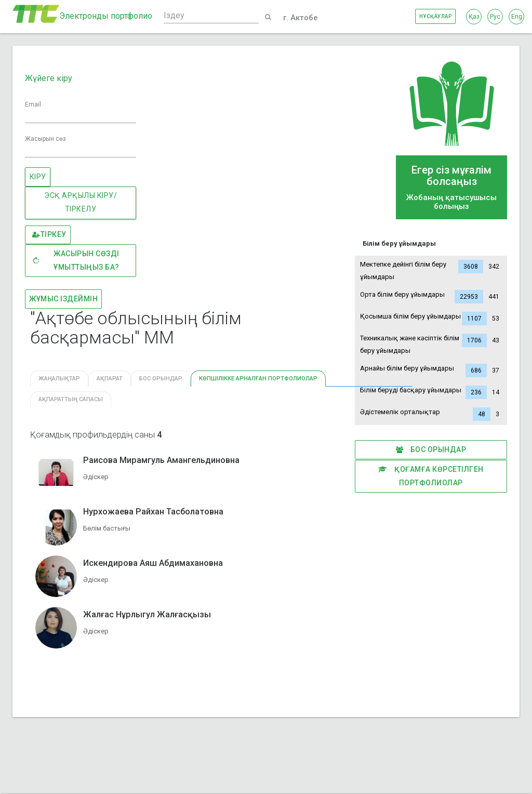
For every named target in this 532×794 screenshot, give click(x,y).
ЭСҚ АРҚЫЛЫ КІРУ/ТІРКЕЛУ (81, 202)
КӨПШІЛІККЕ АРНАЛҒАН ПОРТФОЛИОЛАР (258, 379)
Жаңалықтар (59, 379)
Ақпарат (110, 379)
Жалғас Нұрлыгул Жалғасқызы (147, 614)
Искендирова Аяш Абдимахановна (153, 563)
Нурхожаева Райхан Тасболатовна (153, 512)
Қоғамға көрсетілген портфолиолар (431, 475)
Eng (517, 17)
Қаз (474, 17)
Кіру (38, 177)
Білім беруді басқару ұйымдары (431, 392)
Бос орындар (431, 450)
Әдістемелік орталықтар (431, 414)
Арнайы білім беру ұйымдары (431, 370)
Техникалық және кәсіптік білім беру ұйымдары (431, 343)
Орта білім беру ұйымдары (431, 297)
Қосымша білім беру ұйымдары (431, 319)
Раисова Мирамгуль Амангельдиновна (161, 460)
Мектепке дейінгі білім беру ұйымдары (431, 269)
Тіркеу (49, 235)
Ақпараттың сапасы (71, 399)
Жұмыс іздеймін (63, 299)
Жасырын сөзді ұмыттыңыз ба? (76, 260)
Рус (495, 17)
